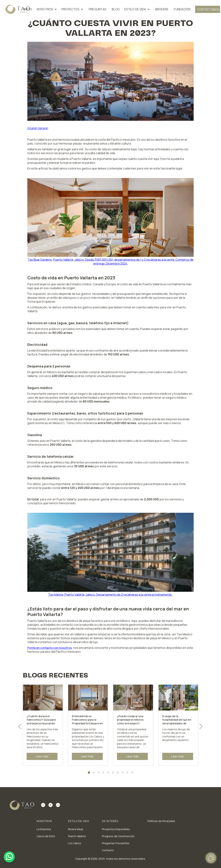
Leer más (42, 756)
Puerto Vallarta (77, 836)
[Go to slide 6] (113, 773)
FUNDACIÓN (182, 9)
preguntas (97, 9)
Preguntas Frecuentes (116, 843)
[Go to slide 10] (132, 773)
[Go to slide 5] (108, 773)
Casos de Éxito (46, 836)
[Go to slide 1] (89, 773)
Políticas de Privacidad (161, 821)
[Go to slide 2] (94, 773)
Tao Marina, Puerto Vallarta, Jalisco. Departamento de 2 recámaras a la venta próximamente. (111, 595)
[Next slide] (201, 726)
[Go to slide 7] (118, 773)
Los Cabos (75, 843)
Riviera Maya (76, 829)
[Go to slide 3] (98, 773)
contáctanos (208, 9)
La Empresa (44, 829)
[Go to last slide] (20, 726)
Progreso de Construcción (118, 836)
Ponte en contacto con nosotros (50, 648)
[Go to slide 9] (127, 773)
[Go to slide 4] (103, 773)
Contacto (108, 850)
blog (116, 9)
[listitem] (43, 725)
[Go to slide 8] (123, 773)
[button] (47, 9)
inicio (28, 9)
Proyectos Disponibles (116, 829)
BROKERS (162, 9)
